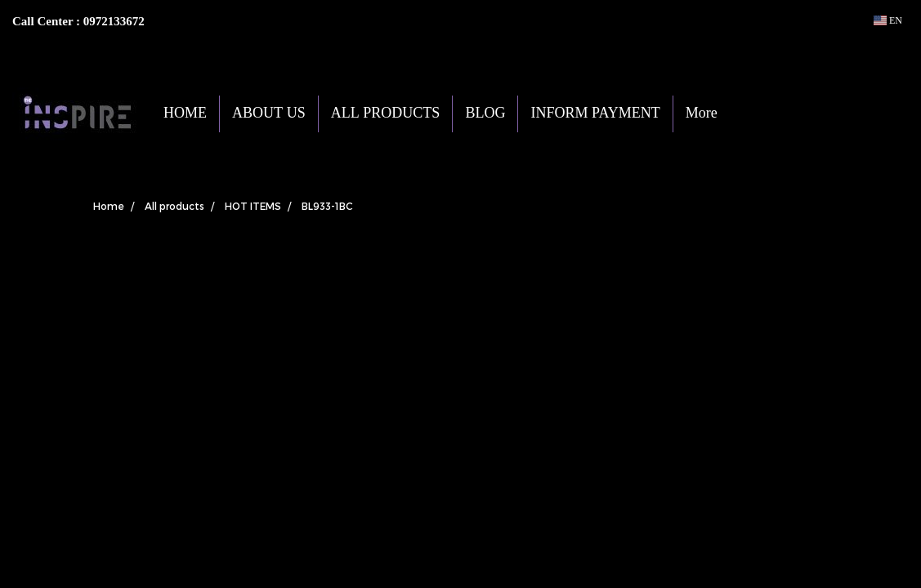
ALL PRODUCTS (386, 114)
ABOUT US (269, 114)
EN (888, 20)
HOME (185, 114)
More (702, 114)
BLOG (485, 114)
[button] (754, 114)
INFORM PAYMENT (595, 114)
